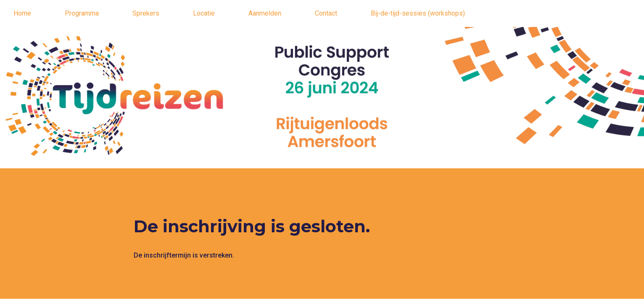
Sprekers (146, 13)
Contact (326, 13)
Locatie (204, 13)
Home (22, 13)
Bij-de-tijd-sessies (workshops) (418, 13)
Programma (82, 13)
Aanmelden (265, 13)
